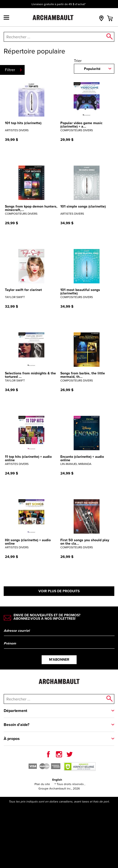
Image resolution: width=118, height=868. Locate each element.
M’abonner (59, 660)
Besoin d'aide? (17, 725)
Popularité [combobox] (92, 69)
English (57, 780)
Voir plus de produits (59, 591)
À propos (12, 739)
